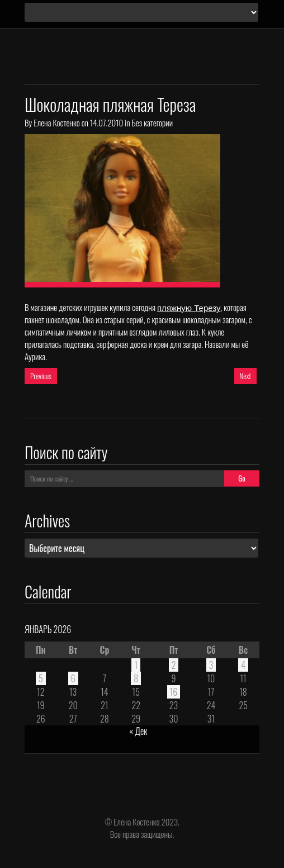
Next (245, 376)
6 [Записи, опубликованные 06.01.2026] (73, 678)
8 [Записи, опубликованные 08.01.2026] (136, 678)
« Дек (138, 731)
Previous (41, 376)
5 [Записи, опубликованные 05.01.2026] (41, 678)
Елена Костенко (56, 122)
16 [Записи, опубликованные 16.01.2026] (174, 692)
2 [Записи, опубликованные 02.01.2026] (174, 665)
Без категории (152, 122)
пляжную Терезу (189, 308)
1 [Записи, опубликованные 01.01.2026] (136, 665)
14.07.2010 (106, 122)
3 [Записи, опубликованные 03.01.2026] (211, 665)
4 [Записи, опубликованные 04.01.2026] (243, 665)
